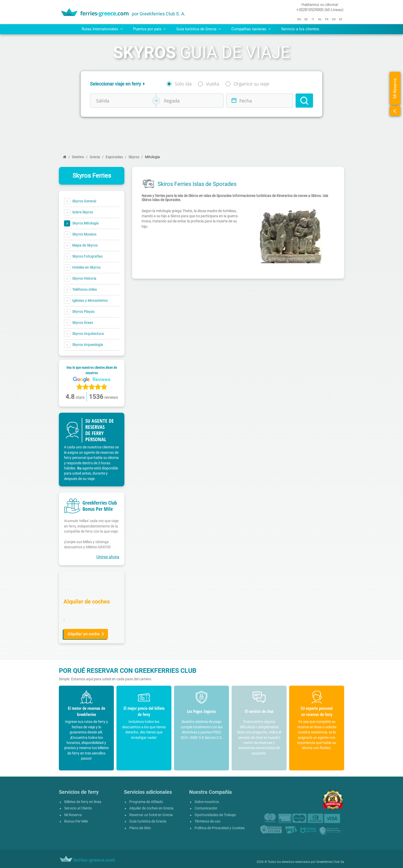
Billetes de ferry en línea (83, 802)
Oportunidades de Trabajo (215, 815)
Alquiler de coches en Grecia (151, 808)
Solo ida (183, 84)
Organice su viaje (251, 84)
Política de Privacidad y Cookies (220, 828)
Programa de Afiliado (146, 802)
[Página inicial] (65, 157)
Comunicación (206, 808)
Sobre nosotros (207, 802)
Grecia (95, 157)
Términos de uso (208, 821)
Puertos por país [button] (150, 29)
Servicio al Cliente (78, 808)
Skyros (134, 157)
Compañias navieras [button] (251, 29)
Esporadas (114, 157)
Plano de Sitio (140, 828)
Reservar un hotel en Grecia (151, 815)
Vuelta (213, 84)
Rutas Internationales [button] (102, 29)
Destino (78, 157)
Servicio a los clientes (300, 29)
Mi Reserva (73, 815)
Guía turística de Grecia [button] (199, 29)
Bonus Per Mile (76, 821)
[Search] (304, 101)
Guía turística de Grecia (148, 821)
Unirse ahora (108, 557)
